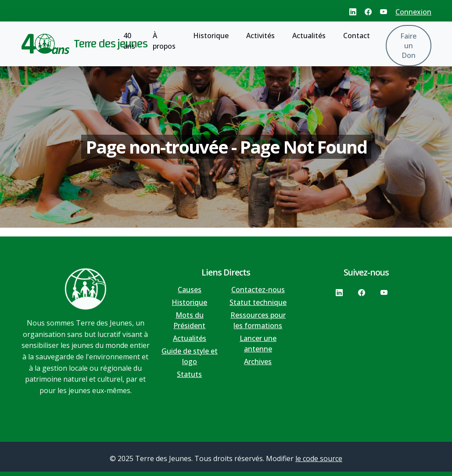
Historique (211, 36)
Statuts (189, 374)
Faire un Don (408, 46)
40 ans (129, 41)
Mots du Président (189, 320)
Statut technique (258, 302)
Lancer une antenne (258, 344)
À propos (164, 41)
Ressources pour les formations (258, 320)
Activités (260, 36)
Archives (258, 361)
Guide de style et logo (190, 356)
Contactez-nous (258, 290)
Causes (190, 290)
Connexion (413, 12)
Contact (357, 36)
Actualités (309, 36)
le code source (319, 458)
